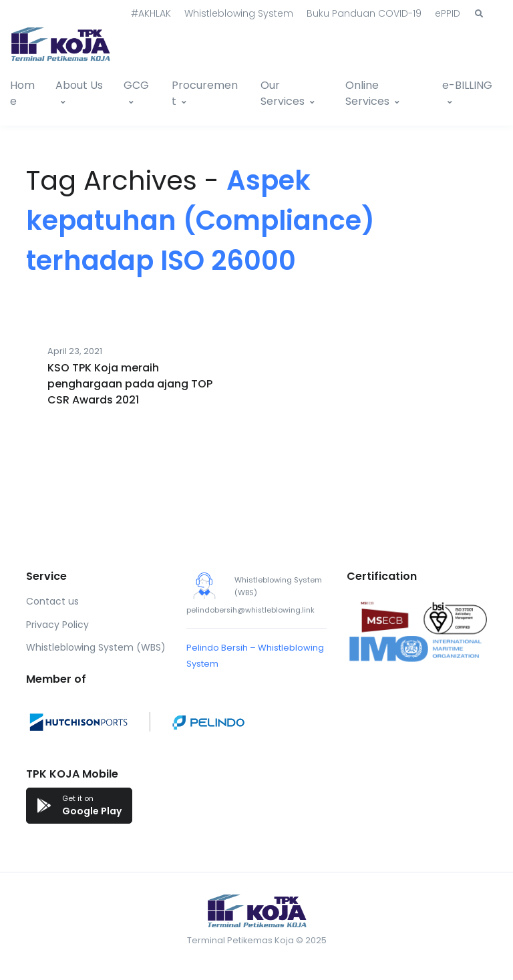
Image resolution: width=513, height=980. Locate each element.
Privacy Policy (57, 625)
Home (22, 93)
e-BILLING (467, 85)
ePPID (448, 13)
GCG (136, 85)
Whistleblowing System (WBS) (96, 647)
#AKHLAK (151, 13)
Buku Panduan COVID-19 (364, 13)
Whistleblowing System (239, 13)
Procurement (205, 93)
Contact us (52, 601)
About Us (79, 85)
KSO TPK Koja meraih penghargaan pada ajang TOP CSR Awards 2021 (130, 384)
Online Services (367, 93)
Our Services (283, 93)
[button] (479, 14)
